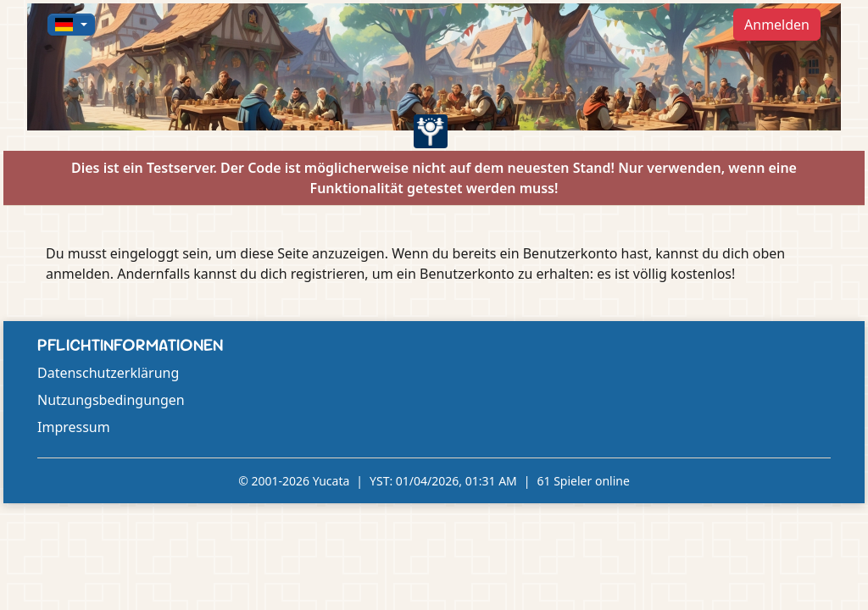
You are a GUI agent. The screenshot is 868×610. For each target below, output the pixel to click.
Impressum (74, 427)
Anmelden (777, 25)
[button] (71, 25)
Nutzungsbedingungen (111, 400)
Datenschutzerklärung (108, 373)
